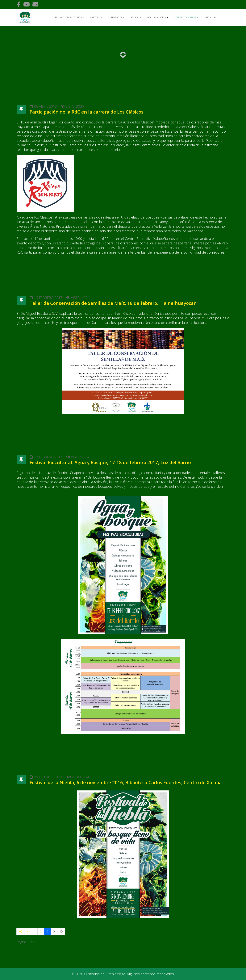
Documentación (157, 17)
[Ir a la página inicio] (20, 931)
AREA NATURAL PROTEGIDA (68, 17)
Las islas (135, 17)
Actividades (115, 17)
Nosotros (95, 17)
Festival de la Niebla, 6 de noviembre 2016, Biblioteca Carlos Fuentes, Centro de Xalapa (126, 782)
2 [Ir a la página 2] (41, 931)
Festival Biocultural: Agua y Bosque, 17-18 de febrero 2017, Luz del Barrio (110, 462)
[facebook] (19, 4)
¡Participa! (210, 17)
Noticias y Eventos (185, 17)
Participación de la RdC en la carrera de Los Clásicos (87, 112)
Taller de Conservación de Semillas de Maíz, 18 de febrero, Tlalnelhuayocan (113, 303)
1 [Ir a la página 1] (34, 931)
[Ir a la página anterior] (28, 931)
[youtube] (27, 4)
